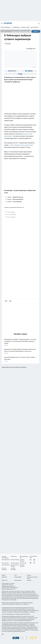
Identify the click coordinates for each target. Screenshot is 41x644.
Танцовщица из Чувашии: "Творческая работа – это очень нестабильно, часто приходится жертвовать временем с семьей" (20, 342)
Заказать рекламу (35, 27)
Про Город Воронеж (6, 560)
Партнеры (29, 580)
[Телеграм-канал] (29, 71)
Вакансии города (25, 27)
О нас (16, 575)
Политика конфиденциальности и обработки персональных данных (16, 614)
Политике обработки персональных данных (21, 32)
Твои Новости (14, 556)
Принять (36, 31)
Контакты (29, 575)
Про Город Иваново (15, 560)
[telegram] (11, 301)
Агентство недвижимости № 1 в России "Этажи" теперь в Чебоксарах (20, 359)
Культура (8, 43)
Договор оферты (18, 577)
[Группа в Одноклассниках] (34, 560)
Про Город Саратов (6, 565)
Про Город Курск (5, 563)
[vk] (6, 301)
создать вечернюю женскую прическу (20, 145)
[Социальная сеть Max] (20, 74)
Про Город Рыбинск (15, 563)
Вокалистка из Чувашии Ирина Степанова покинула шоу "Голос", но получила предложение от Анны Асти (20, 351)
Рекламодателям (18, 580)
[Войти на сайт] (39, 23)
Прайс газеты (5, 580)
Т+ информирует (16, 27)
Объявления (4, 577)
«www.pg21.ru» (12, 583)
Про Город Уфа (23, 563)
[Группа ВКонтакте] (12, 71)
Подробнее (32, 612)
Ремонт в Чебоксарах (6, 27)
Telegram (4, 575)
